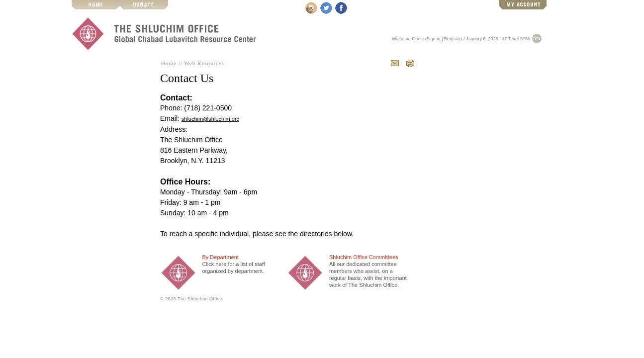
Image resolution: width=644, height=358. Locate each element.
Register (453, 39)
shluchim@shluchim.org (211, 119)
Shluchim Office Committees (364, 257)
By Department (220, 257)
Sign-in (434, 39)
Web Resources (204, 63)
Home (169, 63)
